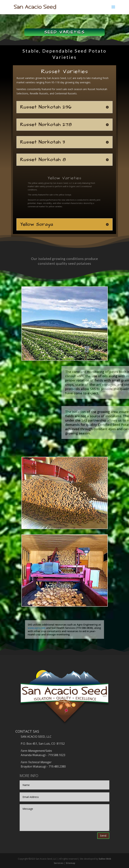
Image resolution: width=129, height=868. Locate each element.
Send (103, 836)
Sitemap (70, 863)
